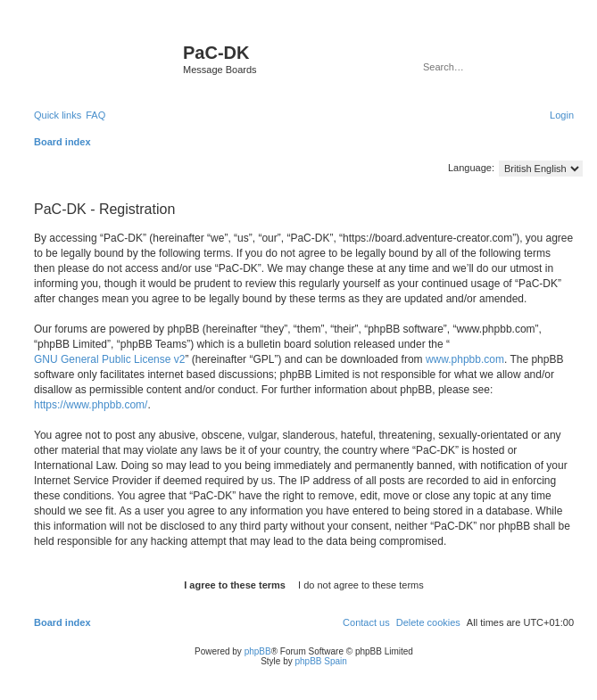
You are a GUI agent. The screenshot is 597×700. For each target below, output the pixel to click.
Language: (471, 168)
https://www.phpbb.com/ (91, 405)
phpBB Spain (320, 661)
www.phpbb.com (465, 359)
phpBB (258, 651)
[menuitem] (95, 115)
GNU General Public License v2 (109, 359)
